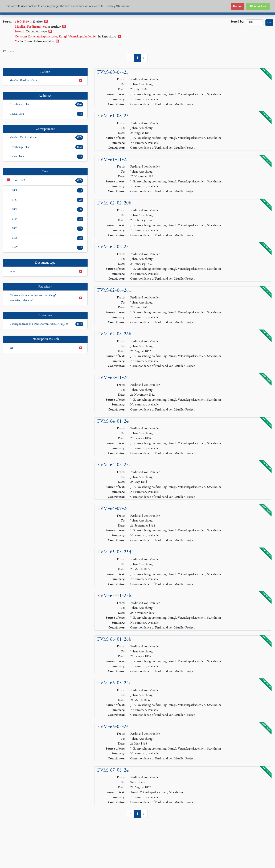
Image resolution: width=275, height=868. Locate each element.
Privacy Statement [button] (118, 6)
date (255, 22)
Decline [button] (238, 6)
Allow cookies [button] (258, 6)
